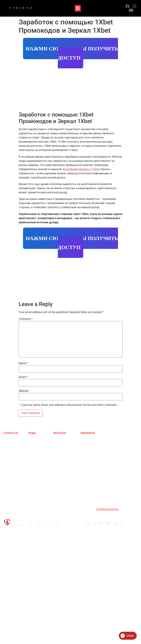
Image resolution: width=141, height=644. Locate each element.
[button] (78, 8)
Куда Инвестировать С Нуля (81, 169)
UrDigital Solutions (107, 509)
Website (24, 391)
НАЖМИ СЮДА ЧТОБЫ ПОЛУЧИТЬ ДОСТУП (72, 53)
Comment (26, 319)
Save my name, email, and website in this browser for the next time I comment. (69, 405)
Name (23, 363)
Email (23, 377)
